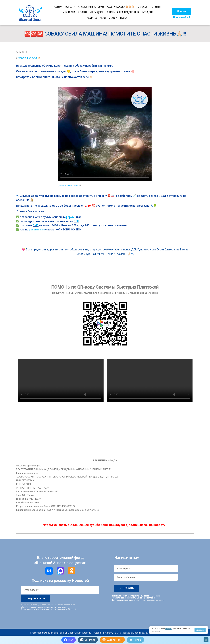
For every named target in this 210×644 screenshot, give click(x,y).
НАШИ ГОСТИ (68, 12)
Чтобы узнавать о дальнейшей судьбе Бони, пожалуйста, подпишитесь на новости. (105, 525)
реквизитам (37, 229)
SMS (36, 225)
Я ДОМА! (82, 12)
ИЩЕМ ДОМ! (96, 12)
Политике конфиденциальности (36, 609)
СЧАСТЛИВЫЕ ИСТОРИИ (91, 7)
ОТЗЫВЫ (157, 7)
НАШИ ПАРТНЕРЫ (96, 18)
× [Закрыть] (206, 640)
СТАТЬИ (113, 18)
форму (70, 217)
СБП (76, 221)
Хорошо (200, 630)
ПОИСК (124, 18)
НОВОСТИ (70, 7)
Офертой (72, 609)
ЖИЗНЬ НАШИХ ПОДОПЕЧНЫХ (123, 12)
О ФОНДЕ (143, 7)
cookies (169, 629)
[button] (182, 11)
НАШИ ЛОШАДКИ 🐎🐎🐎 (121, 7)
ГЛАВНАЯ (58, 7)
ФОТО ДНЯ (147, 12)
